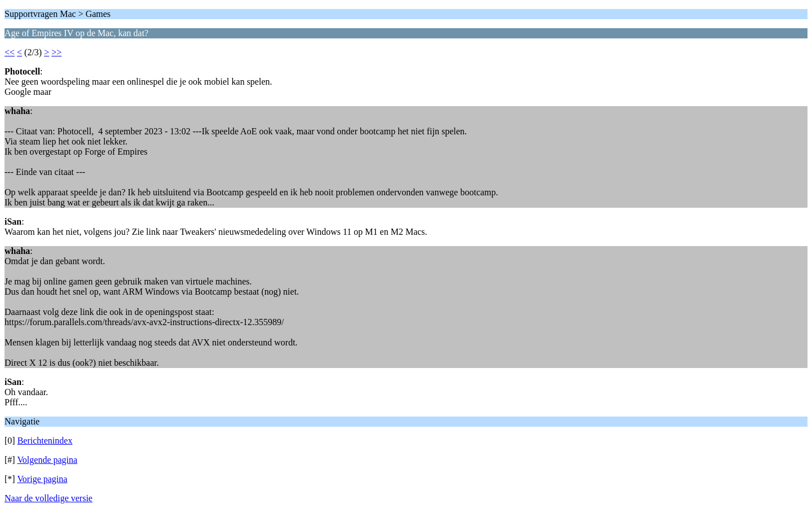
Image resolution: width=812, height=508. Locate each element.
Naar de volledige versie (48, 498)
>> (56, 52)
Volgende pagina (47, 460)
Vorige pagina (42, 479)
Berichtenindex (45, 441)
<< (10, 52)
